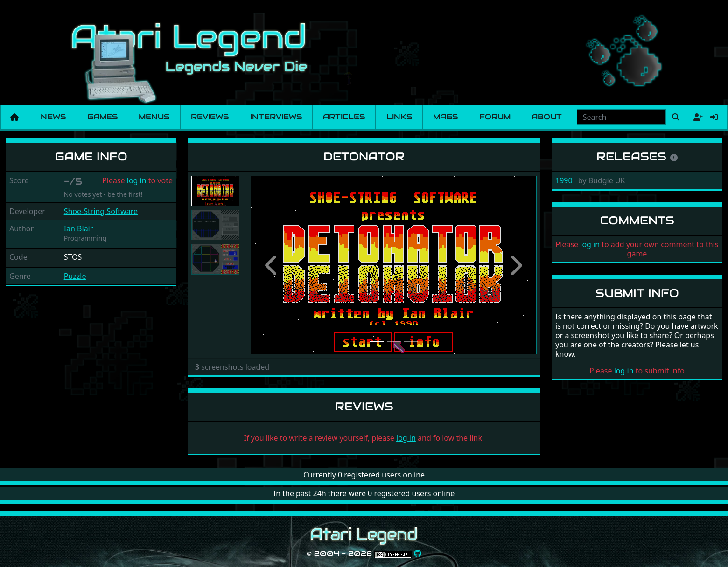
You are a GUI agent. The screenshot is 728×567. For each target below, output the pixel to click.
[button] (272, 265)
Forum (495, 117)
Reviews (210, 117)
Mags (445, 117)
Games (102, 117)
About (547, 117)
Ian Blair (79, 228)
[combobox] (621, 117)
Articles (344, 117)
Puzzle (75, 276)
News (53, 117)
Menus (154, 117)
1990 (564, 180)
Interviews (276, 117)
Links (399, 117)
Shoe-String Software (101, 211)
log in (137, 180)
